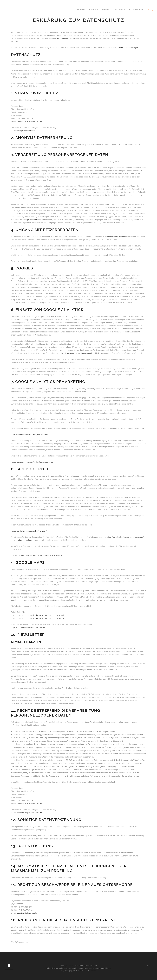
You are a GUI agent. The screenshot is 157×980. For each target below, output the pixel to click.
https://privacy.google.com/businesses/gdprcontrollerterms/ (36, 615)
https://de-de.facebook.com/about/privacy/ (29, 531)
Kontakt (81, 968)
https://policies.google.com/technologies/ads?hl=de (32, 462)
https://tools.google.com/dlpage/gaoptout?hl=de (80, 353)
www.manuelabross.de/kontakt (115, 237)
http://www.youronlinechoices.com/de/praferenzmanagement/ (37, 555)
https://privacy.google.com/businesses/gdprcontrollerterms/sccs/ (38, 618)
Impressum (89, 968)
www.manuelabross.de (66, 38)
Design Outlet (58, 968)
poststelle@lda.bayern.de (27, 913)
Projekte (49, 968)
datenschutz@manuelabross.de (29, 121)
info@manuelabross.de (87, 971)
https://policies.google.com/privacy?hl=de (28, 627)
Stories (75, 968)
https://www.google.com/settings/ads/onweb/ (30, 434)
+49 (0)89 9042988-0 (69, 971)
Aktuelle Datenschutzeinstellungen (124, 48)
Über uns (68, 968)
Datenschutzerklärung (103, 968)
